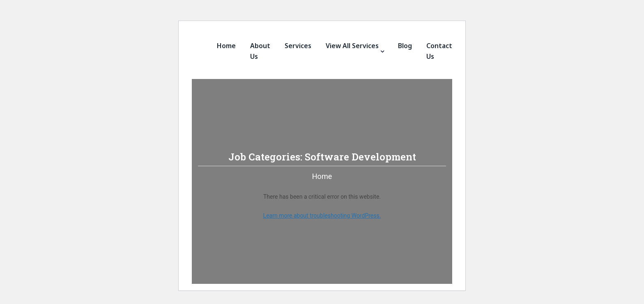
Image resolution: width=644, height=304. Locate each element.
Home (226, 46)
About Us (260, 51)
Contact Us (439, 51)
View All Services (352, 46)
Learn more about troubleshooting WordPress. (322, 216)
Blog (405, 46)
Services (298, 46)
